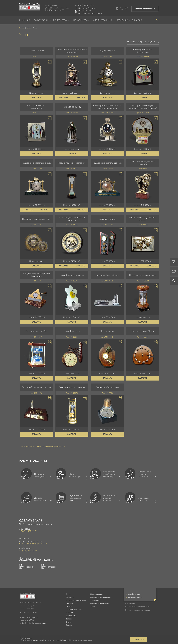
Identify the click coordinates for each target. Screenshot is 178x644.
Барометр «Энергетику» (107, 387)
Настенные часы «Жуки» (143, 331)
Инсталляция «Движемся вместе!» (143, 163)
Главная (22, 28)
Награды (51, 567)
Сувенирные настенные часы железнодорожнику (107, 107)
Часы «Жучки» (107, 331)
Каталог (29, 28)
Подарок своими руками (76, 600)
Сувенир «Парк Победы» (107, 275)
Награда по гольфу (72, 107)
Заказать (36, 98)
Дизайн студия (134, 594)
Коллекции (122, 20)
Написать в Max (85, 11)
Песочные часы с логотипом (143, 275)
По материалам (81, 20)
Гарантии (69, 613)
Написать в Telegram (86, 8)
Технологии (70, 606)
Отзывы (69, 625)
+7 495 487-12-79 (28, 613)
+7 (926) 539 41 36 (28, 551)
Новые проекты (97, 594)
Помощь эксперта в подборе (141, 42)
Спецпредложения (103, 20)
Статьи (69, 622)
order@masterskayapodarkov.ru (90, 13)
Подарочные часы (107, 51)
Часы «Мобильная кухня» (72, 275)
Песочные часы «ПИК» (36, 331)
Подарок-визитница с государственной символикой (143, 107)
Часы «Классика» (72, 331)
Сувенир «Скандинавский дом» (36, 387)
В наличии (25, 20)
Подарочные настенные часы (36, 219)
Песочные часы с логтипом (72, 387)
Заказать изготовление (145, 9)
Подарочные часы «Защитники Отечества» (72, 51)
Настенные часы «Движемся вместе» (143, 219)
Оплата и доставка (73, 610)
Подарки (29, 567)
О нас (68, 594)
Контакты (70, 603)
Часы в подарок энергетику (72, 163)
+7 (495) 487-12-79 (84, 6)
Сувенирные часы (107, 219)
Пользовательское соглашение (138, 610)
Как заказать (71, 616)
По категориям (42, 20)
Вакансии (137, 20)
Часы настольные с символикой (36, 107)
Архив (93, 606)
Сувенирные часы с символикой (143, 51)
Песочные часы (36, 51)
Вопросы (69, 619)
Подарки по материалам (100, 597)
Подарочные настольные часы (36, 163)
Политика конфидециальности (138, 607)
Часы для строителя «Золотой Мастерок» (36, 275)
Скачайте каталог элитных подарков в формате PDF (43, 447)
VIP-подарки (95, 600)
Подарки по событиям (99, 603)
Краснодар (52, 6)
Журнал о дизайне (136, 597)
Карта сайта (130, 603)
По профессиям (61, 20)
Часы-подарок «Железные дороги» (72, 219)
